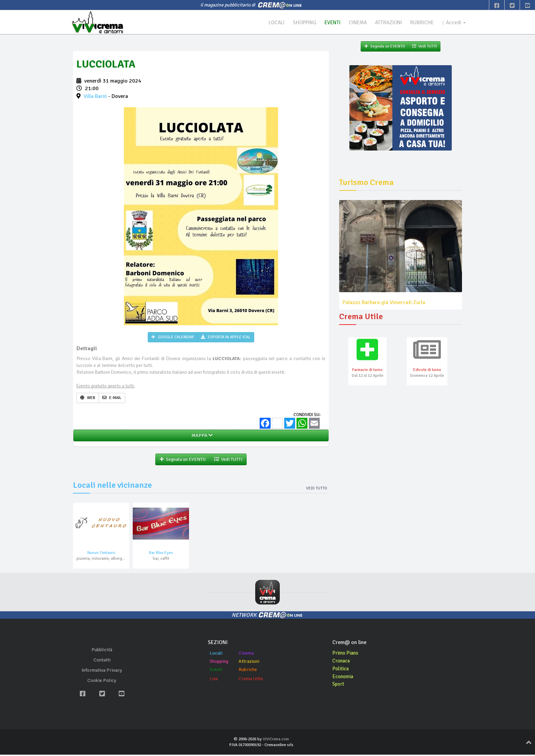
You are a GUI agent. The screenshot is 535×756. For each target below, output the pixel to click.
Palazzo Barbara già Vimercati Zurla (384, 303)
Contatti (102, 662)
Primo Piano (346, 654)
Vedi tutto (317, 489)
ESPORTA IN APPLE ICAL (226, 338)
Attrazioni (249, 663)
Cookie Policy (102, 682)
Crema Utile (251, 680)
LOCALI (267, 23)
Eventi (216, 671)
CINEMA (353, 23)
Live (214, 680)
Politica (341, 670)
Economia (344, 678)
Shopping (219, 663)
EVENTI (327, 23)
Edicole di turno (427, 371)
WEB (88, 398)
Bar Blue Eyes (161, 554)
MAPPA (201, 436)
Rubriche (248, 671)
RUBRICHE (420, 23)
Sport (339, 686)
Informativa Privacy (102, 672)
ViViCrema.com (276, 740)
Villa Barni (95, 97)
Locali (216, 654)
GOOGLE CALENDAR (173, 338)
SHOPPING (297, 23)
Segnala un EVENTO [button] (183, 460)
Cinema (246, 654)
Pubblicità (102, 651)
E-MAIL (112, 398)
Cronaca (342, 662)
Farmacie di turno (367, 371)
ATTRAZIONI (385, 23)
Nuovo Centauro (101, 554)
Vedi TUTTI (228, 460)
